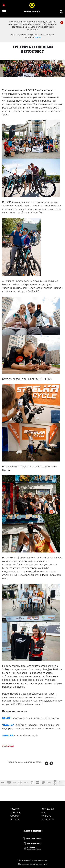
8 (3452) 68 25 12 (34, 844)
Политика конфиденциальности (32, 860)
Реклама (46, 816)
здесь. (38, 37)
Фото (44, 813)
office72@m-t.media (34, 839)
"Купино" (8, 725)
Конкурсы (15, 813)
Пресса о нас (48, 820)
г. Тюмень (34, 848)
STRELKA (8, 735)
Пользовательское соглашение (33, 864)
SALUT (6, 718)
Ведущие (15, 816)
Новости (15, 820)
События (15, 809)
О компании (48, 809)
